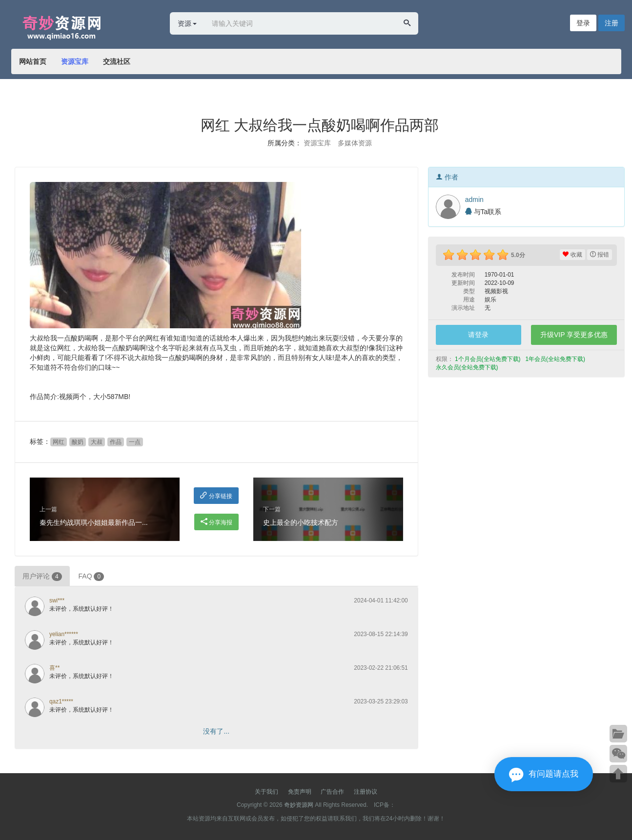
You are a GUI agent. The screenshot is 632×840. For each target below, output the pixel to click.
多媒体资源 (355, 143)
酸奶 (78, 442)
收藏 (572, 255)
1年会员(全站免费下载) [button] (556, 359)
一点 (135, 442)
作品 (116, 442)
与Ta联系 (483, 212)
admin (474, 200)
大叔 (97, 442)
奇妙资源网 (299, 805)
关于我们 (266, 792)
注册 (612, 23)
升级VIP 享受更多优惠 (574, 335)
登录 (583, 23)
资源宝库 (75, 61)
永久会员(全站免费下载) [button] (468, 367)
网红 (59, 442)
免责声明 (300, 792)
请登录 (478, 335)
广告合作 (332, 792)
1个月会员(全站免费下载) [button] (489, 359)
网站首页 (33, 61)
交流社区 (117, 61)
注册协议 (366, 792)
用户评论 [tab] (42, 577)
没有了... (216, 731)
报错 (600, 255)
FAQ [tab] (92, 577)
